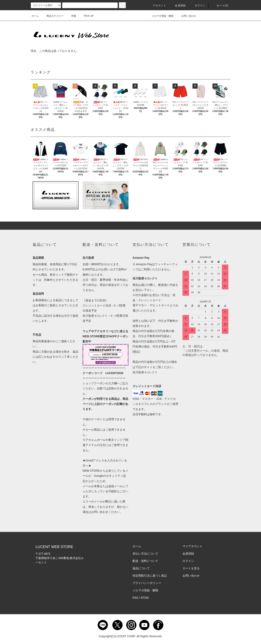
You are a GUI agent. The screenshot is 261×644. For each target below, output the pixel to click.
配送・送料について (145, 561)
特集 (71, 16)
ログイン (198, 6)
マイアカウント (192, 546)
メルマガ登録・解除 (160, 16)
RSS (135, 598)
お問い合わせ (186, 16)
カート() (220, 6)
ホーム (35, 16)
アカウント (157, 6)
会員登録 (178, 6)
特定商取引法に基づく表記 (150, 576)
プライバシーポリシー (147, 583)
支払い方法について (145, 554)
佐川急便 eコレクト (145, 372)
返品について (141, 568)
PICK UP (86, 16)
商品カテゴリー (53, 16)
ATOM (145, 598)
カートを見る (191, 568)
